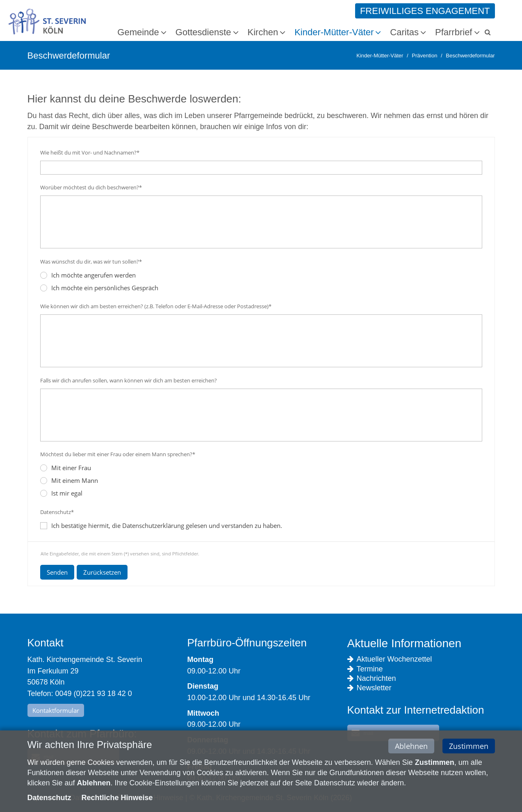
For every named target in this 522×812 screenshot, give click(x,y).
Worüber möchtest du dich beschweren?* (91, 187)
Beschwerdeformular (470, 56)
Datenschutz (49, 798)
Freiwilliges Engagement (425, 11)
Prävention (424, 56)
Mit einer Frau (66, 468)
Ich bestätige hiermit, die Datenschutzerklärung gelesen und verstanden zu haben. (167, 525)
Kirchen (263, 32)
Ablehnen (411, 747)
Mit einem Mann (69, 480)
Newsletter (369, 688)
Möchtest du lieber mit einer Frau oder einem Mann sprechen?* (118, 454)
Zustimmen (469, 747)
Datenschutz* (57, 512)
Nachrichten (372, 679)
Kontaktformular (56, 710)
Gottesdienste (203, 32)
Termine (365, 669)
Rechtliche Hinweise (117, 798)
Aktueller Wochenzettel (390, 659)
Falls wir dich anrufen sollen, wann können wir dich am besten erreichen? (129, 380)
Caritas (404, 32)
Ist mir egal (61, 493)
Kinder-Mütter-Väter (334, 32)
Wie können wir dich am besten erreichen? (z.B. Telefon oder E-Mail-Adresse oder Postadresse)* (156, 306)
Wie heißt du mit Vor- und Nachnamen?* (90, 152)
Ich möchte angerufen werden (88, 275)
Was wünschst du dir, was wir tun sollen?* (91, 262)
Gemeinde (138, 32)
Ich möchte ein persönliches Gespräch (99, 288)
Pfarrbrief (454, 32)
